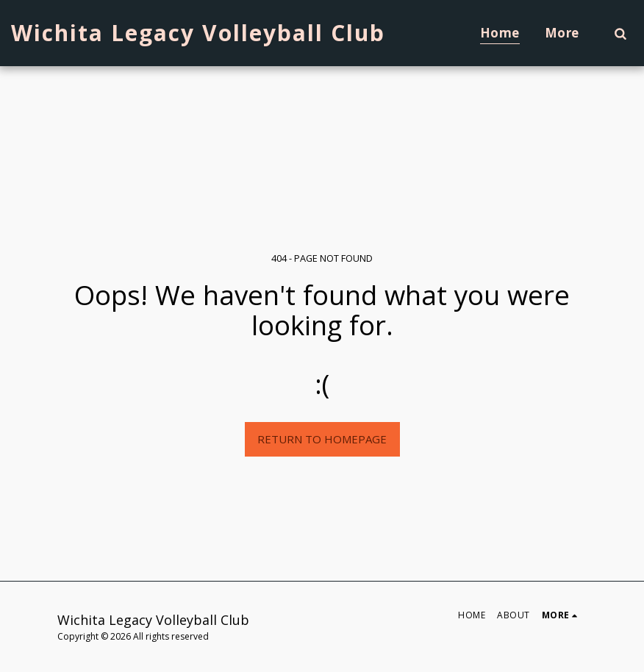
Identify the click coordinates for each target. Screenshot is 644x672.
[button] (620, 33)
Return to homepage (322, 439)
